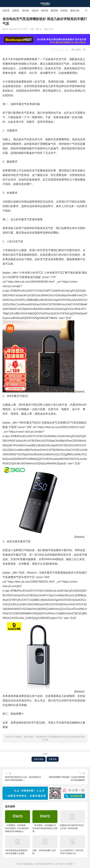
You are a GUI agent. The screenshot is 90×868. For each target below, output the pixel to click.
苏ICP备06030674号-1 (45, 864)
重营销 (54, 11)
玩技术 (35, 11)
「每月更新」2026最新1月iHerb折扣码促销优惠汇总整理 (45, 821)
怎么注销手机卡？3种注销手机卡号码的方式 (72, 845)
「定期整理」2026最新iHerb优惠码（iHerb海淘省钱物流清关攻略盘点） (18, 821)
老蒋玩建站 (45, 4)
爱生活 (39, 29)
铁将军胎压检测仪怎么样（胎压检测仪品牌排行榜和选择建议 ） (23, 779)
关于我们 (60, 864)
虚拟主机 (75, 11)
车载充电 (53, 759)
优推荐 (16, 11)
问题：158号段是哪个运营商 (45, 845)
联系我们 (69, 864)
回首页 (6, 11)
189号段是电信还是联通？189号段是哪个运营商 (18, 845)
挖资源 (64, 11)
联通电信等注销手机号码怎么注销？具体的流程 (72, 820)
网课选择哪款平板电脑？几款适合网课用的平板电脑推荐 (67, 779)
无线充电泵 (39, 759)
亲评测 (25, 11)
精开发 (45, 11)
